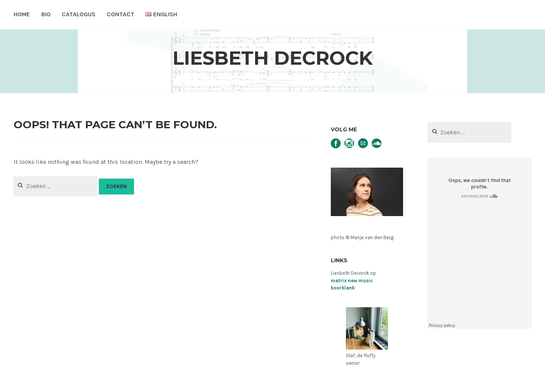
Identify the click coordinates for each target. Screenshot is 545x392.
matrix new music (352, 281)
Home (22, 14)
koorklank (343, 288)
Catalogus (79, 14)
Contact (121, 14)
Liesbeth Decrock (273, 58)
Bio (46, 14)
